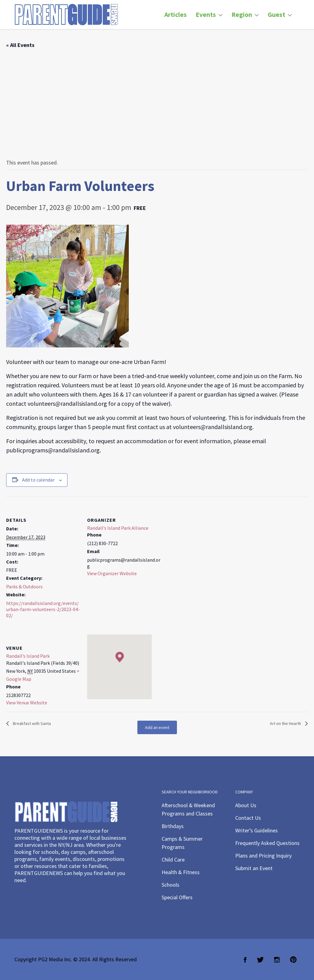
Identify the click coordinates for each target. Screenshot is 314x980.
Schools (170, 885)
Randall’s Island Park (28, 656)
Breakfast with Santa (31, 723)
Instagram (277, 960)
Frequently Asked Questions (267, 843)
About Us (246, 805)
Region (242, 15)
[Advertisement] (157, 104)
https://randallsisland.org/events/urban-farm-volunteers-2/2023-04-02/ (43, 609)
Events (206, 15)
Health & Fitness (181, 872)
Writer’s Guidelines (257, 830)
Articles (176, 15)
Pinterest (293, 960)
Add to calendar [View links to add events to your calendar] (38, 480)
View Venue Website (27, 703)
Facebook (245, 960)
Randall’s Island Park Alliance (118, 528)
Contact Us (248, 818)
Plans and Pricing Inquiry (263, 856)
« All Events (20, 45)
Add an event (157, 727)
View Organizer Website (112, 573)
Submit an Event (254, 868)
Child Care (173, 860)
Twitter (260, 960)
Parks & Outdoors (24, 587)
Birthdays (173, 826)
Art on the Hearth (286, 723)
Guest (276, 15)
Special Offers (177, 897)
